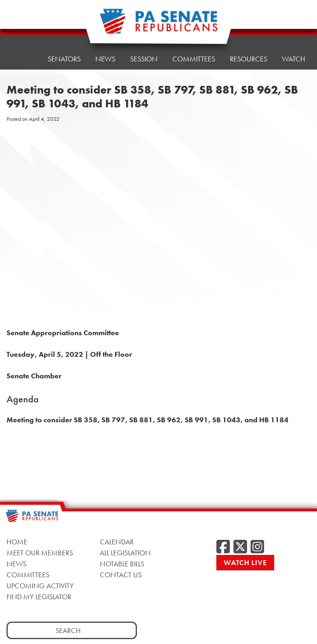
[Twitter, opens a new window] (240, 547)
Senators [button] (64, 28)
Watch (294, 59)
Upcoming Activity (40, 586)
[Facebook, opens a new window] (223, 547)
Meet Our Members (40, 553)
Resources (249, 20)
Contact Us (121, 575)
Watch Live (245, 562)
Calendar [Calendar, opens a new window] (117, 542)
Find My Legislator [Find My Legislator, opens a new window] (39, 597)
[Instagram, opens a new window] (257, 547)
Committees (28, 575)
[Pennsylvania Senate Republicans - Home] (158, 25)
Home (23, 30)
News (17, 564)
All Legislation (125, 553)
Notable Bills (122, 564)
